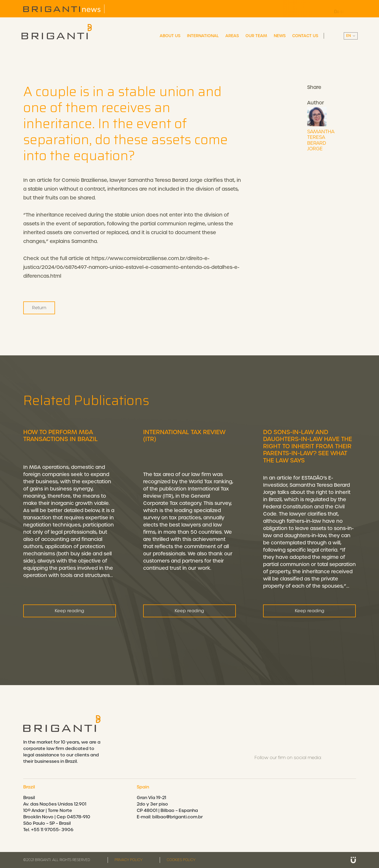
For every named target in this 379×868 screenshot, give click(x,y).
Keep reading (69, 632)
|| (351, 36)
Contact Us (305, 36)
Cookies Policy (181, 860)
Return (39, 308)
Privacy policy (128, 860)
